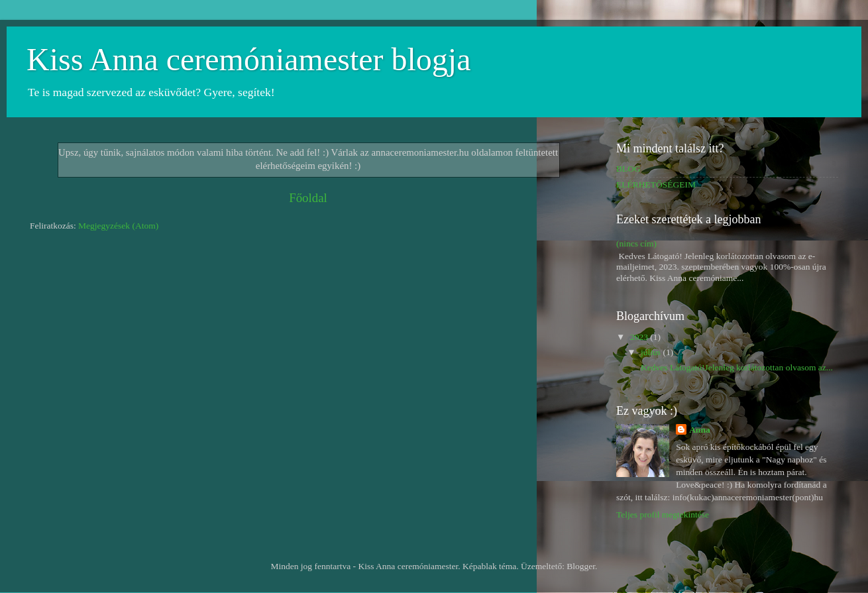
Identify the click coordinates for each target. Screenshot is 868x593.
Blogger (581, 566)
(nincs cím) (636, 243)
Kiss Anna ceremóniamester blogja (248, 59)
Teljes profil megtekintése (663, 514)
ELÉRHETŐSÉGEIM (656, 185)
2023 (640, 337)
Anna (700, 430)
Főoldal (308, 198)
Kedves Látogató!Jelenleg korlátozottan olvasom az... (736, 367)
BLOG (628, 169)
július (652, 352)
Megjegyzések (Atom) (118, 226)
